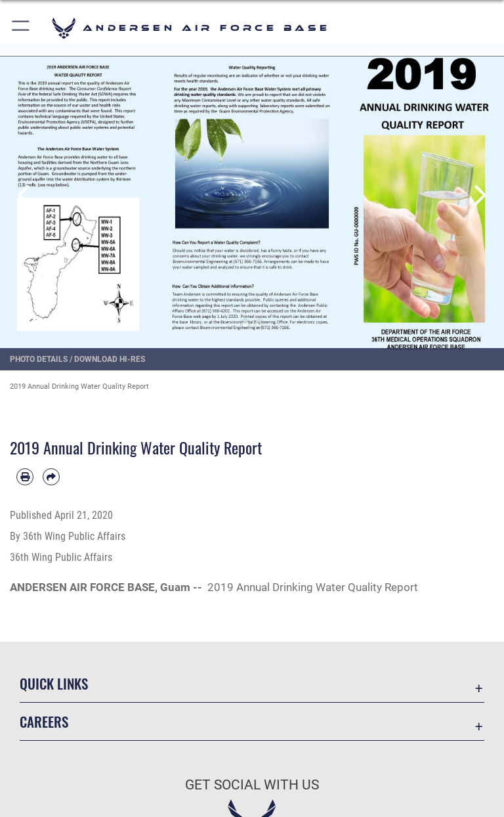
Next (479, 195)
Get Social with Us (252, 785)
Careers (44, 721)
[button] (21, 28)
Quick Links (54, 683)
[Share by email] (51, 477)
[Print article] (25, 477)
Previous (25, 195)
